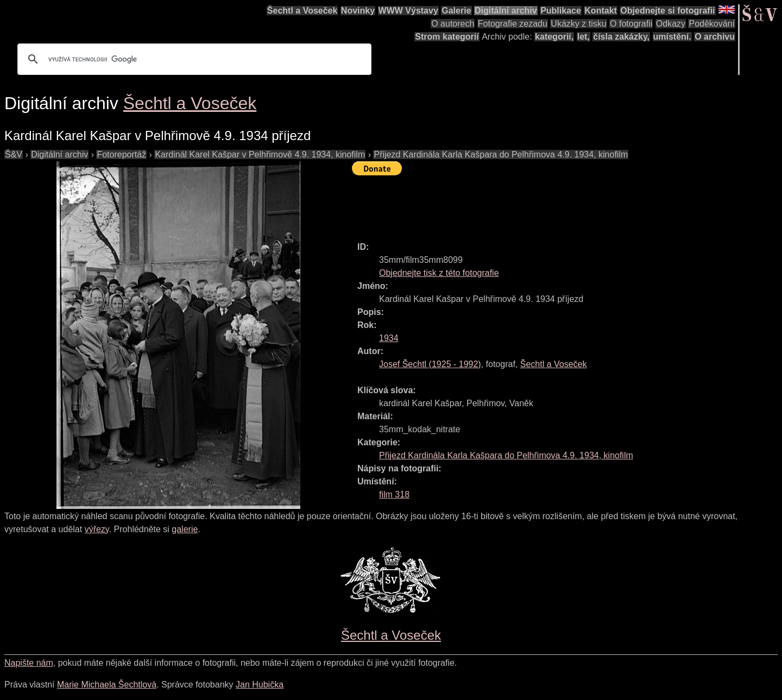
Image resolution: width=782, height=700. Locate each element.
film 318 (394, 494)
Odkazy (671, 24)
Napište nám (29, 663)
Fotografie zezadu (513, 24)
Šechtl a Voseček (302, 11)
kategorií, (554, 37)
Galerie (456, 11)
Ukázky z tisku (578, 24)
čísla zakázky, (621, 37)
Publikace (561, 11)
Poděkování (712, 24)
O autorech (453, 24)
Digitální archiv (506, 11)
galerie (185, 529)
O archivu (715, 37)
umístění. (672, 37)
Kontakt (601, 11)
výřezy (97, 529)
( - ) (430, 364)
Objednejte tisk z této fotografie (439, 273)
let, (584, 37)
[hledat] (193, 59)
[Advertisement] (550, 204)
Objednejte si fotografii (667, 11)
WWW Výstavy (408, 11)
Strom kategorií (447, 37)
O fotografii (631, 24)
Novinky (358, 11)
